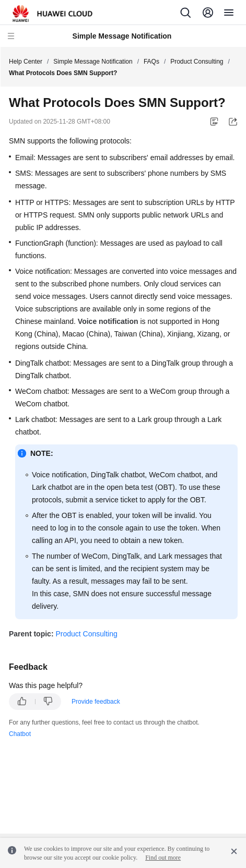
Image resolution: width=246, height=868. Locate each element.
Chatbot (20, 734)
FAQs (151, 62)
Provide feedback (96, 702)
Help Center (26, 62)
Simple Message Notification (93, 62)
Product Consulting (197, 62)
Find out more (163, 858)
